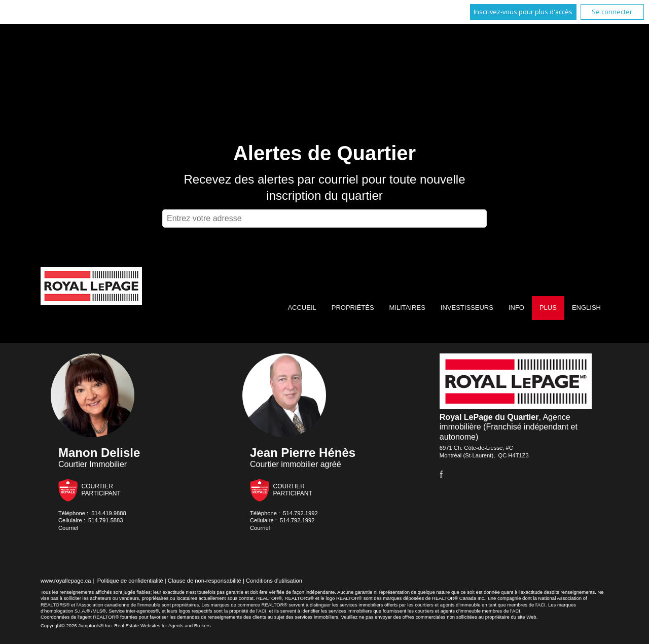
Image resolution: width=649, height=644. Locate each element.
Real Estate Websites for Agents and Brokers (162, 625)
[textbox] (324, 219)
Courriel (68, 528)
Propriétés (353, 308)
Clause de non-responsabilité (205, 581)
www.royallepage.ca (66, 581)
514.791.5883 (105, 520)
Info (516, 308)
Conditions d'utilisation (274, 581)
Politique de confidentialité (130, 581)
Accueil (302, 308)
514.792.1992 (300, 513)
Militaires (407, 308)
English (586, 308)
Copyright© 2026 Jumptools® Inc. (77, 625)
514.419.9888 (109, 513)
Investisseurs (467, 308)
